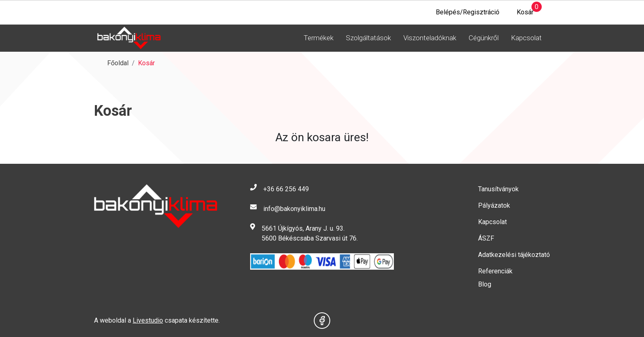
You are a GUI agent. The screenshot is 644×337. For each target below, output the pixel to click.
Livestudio (148, 320)
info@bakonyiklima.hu (294, 209)
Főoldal (118, 63)
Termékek (319, 38)
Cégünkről (484, 38)
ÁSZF (486, 238)
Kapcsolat (526, 38)
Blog (485, 284)
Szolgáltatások (368, 38)
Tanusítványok (498, 189)
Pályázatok (494, 205)
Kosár (521, 10)
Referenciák (495, 271)
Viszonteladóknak (430, 38)
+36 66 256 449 (286, 189)
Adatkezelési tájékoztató (514, 255)
